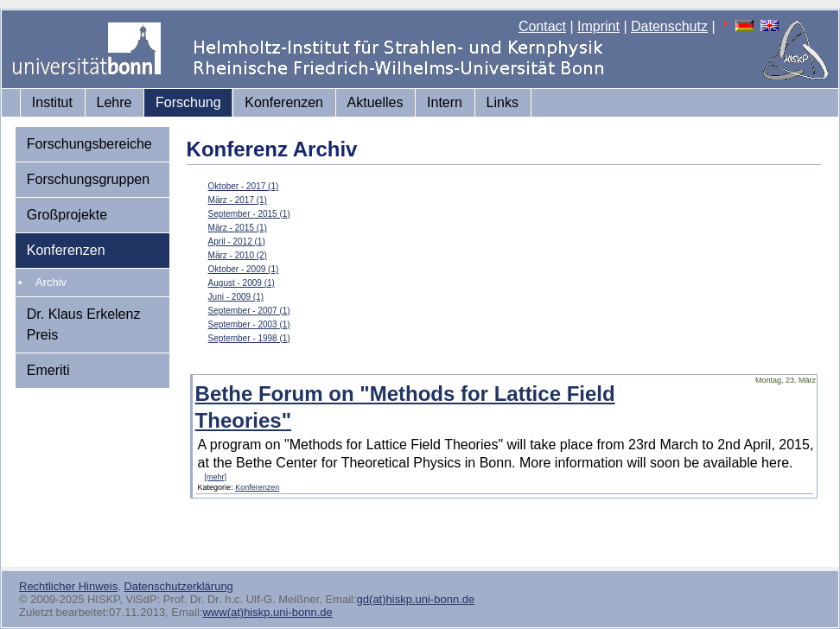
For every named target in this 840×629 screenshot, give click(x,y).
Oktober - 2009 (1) (244, 269)
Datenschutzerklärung (178, 586)
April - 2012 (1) (237, 241)
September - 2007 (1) (249, 311)
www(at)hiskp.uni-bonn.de (267, 612)
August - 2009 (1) (242, 283)
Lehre (115, 102)
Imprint (598, 26)
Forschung (188, 102)
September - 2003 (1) (249, 324)
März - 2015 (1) (238, 228)
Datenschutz (669, 26)
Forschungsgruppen (88, 179)
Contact (542, 26)
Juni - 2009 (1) (236, 297)
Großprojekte (67, 215)
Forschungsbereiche (89, 144)
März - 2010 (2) (238, 255)
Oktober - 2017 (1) (244, 186)
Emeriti (48, 370)
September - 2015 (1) (249, 214)
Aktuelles (375, 102)
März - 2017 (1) (238, 200)
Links (503, 102)
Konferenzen (284, 102)
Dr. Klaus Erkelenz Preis (84, 324)
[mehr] (216, 477)
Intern (445, 102)
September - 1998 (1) (249, 338)
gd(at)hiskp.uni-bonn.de (416, 599)
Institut (52, 102)
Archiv (51, 282)
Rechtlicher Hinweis (68, 586)
